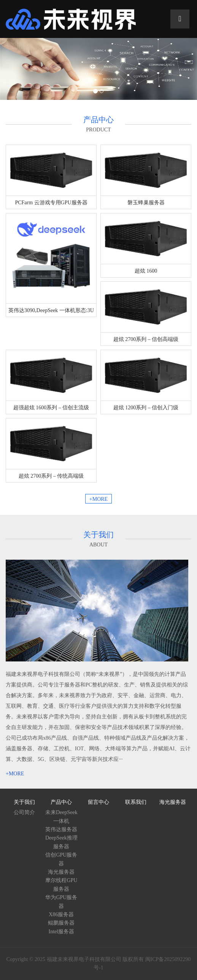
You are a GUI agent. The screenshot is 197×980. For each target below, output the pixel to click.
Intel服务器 (62, 932)
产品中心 (61, 802)
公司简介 (24, 812)
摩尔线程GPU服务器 (61, 885)
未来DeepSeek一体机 (61, 817)
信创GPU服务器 (61, 859)
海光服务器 (61, 872)
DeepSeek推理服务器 (61, 842)
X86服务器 (61, 915)
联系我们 (136, 802)
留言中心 (98, 802)
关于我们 (24, 802)
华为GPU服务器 (61, 902)
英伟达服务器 (61, 829)
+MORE (98, 499)
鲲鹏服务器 (61, 923)
